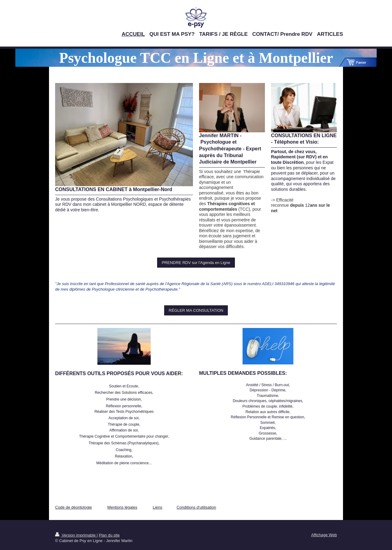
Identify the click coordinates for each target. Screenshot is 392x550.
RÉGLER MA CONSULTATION (196, 310)
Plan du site (109, 535)
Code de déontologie (73, 507)
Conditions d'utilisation (196, 507)
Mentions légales (123, 507)
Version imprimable (76, 535)
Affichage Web (324, 535)
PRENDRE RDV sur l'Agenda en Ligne (196, 263)
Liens (158, 507)
